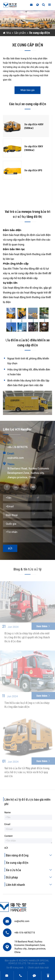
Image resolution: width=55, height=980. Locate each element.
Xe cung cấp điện (40, 33)
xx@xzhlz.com (16, 458)
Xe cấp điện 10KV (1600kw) (34, 148)
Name (7, 812)
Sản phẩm (20, 33)
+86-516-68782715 (17, 447)
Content (8, 836)
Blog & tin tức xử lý (27, 570)
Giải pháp (30, 877)
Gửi (10, 548)
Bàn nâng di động (30, 855)
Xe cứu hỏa (30, 870)
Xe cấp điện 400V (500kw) (34, 126)
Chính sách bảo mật (39, 968)
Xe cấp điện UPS (33, 170)
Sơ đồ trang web (16, 968)
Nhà (9, 33)
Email (7, 824)
